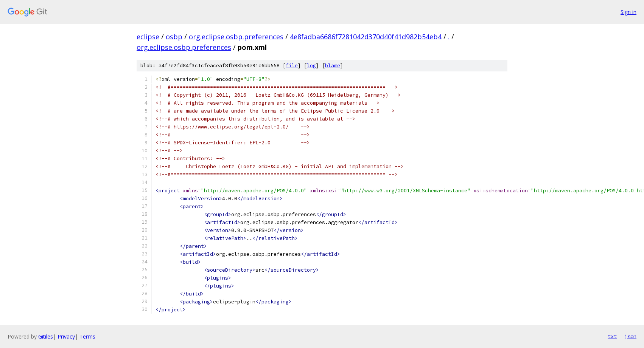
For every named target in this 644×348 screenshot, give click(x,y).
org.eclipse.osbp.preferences (236, 37)
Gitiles (46, 336)
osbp (174, 37)
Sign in (628, 12)
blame (333, 66)
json (630, 336)
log (311, 66)
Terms (87, 336)
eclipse (148, 37)
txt (612, 336)
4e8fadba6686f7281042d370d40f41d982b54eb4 (366, 37)
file (292, 66)
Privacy (66, 336)
